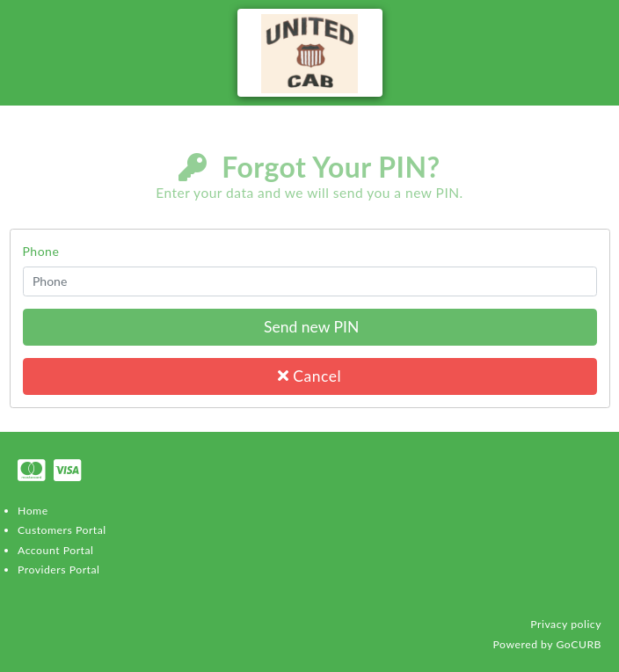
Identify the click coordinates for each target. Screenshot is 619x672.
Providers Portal (58, 570)
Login (594, 200)
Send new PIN (310, 327)
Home (33, 511)
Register (586, 219)
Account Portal (55, 550)
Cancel (309, 376)
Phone (41, 251)
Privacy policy (566, 624)
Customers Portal (62, 530)
